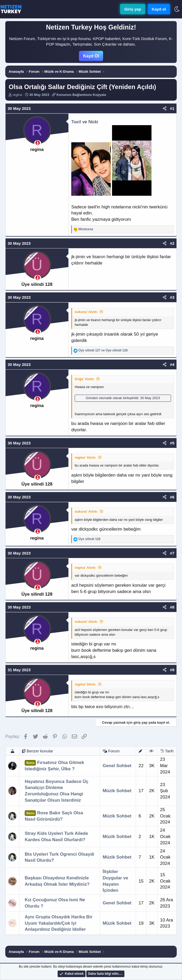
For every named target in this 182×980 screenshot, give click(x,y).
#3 (172, 297)
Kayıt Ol (91, 56)
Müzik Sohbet (117, 791)
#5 (172, 443)
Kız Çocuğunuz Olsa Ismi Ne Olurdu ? (55, 903)
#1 (172, 108)
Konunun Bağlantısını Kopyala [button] (81, 95)
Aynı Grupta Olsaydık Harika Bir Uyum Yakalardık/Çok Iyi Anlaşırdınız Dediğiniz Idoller (59, 923)
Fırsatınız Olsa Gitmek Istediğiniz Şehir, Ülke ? (54, 766)
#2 (172, 243)
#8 (172, 607)
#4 (172, 364)
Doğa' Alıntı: (85, 379)
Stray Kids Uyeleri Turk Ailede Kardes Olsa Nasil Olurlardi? (56, 837)
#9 (172, 670)
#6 (172, 497)
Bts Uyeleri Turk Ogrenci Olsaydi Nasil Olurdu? (59, 857)
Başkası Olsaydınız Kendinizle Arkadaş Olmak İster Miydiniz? (57, 881)
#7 (172, 553)
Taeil (76, 122)
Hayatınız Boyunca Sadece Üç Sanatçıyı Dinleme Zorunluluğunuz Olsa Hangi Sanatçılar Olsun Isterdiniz (57, 791)
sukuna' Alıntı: (86, 312)
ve (103, 350)
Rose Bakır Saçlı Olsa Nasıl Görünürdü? (54, 816)
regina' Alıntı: (85, 457)
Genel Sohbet (117, 766)
